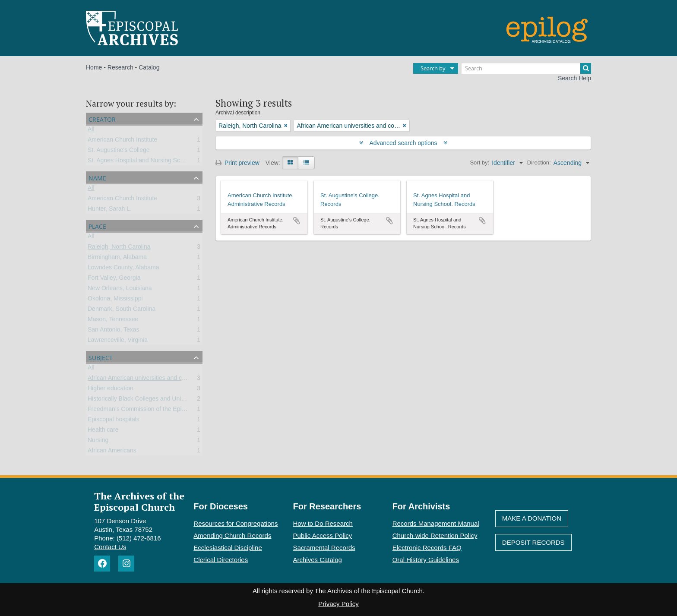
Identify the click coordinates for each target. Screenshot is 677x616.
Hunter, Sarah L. (110, 210)
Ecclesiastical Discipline (228, 548)
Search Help (574, 78)
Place (97, 226)
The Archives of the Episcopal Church (139, 501)
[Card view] (290, 163)
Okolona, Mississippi (115, 300)
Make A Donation (532, 518)
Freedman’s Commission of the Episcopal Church (154, 411)
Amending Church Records (232, 535)
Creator (102, 118)
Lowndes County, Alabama (123, 269)
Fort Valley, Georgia (114, 279)
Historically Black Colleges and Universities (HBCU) (157, 400)
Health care (103, 431)
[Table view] (306, 163)
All (91, 131)
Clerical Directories (221, 560)
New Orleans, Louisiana (120, 290)
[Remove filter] (286, 126)
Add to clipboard (297, 221)
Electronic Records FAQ (427, 548)
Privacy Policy (338, 604)
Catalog (149, 67)
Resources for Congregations (236, 523)
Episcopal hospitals (114, 421)
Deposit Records (533, 542)
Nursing (98, 442)
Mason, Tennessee (113, 321)
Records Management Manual (436, 523)
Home (94, 67)
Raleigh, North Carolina (119, 248)
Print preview (237, 163)
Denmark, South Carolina (122, 310)
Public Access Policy (323, 535)
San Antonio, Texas (114, 331)
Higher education (111, 390)
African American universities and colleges (144, 379)
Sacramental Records (324, 548)
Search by (433, 68)
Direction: (539, 163)
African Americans (112, 452)
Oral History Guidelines (426, 560)
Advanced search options (403, 143)
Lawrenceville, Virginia (118, 341)
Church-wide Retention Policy (435, 535)
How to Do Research (323, 523)
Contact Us (110, 547)
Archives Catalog (318, 560)
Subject (101, 357)
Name (97, 177)
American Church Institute (122, 141)
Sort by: (479, 163)
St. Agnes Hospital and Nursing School (139, 162)
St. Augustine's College (119, 152)
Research (120, 67)
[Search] (526, 68)
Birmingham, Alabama (117, 259)
